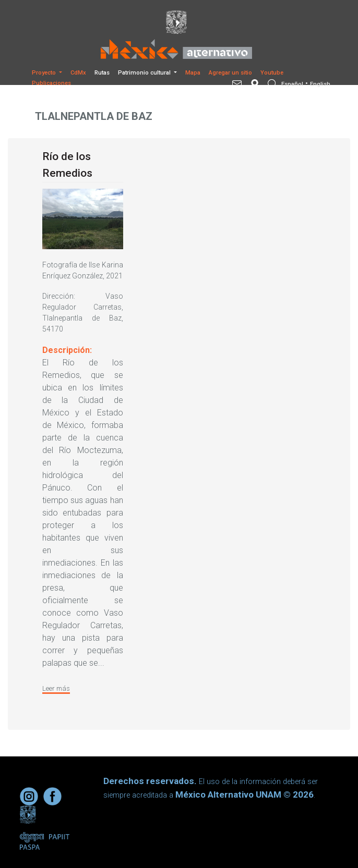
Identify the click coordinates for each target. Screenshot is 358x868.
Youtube (272, 73)
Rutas (102, 73)
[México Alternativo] (179, 49)
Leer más (56, 688)
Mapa (193, 73)
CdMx (78, 73)
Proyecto (45, 73)
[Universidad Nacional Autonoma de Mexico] (179, 22)
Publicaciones (51, 83)
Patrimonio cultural (145, 73)
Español (292, 84)
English (320, 84)
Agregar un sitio (230, 73)
